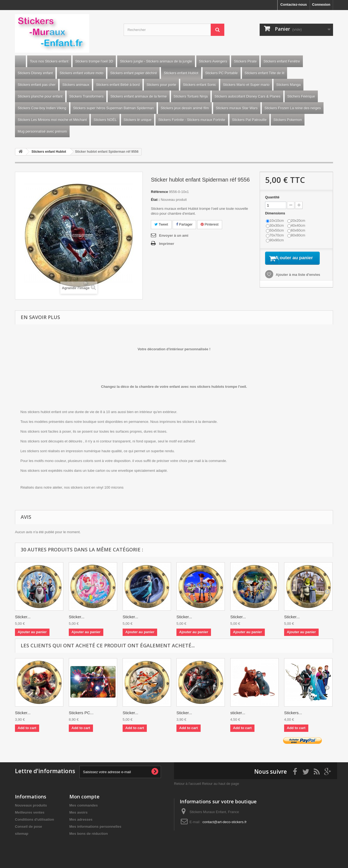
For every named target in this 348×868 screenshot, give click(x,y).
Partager (184, 224)
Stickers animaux (76, 85)
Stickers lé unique (138, 120)
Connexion (321, 4)
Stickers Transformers (86, 96)
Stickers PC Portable (222, 73)
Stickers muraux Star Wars (237, 108)
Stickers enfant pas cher (37, 85)
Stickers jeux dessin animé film (185, 108)
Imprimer (167, 244)
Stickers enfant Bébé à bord (118, 85)
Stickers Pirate (245, 61)
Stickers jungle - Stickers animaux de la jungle (156, 61)
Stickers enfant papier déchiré (133, 73)
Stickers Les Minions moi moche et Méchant (52, 120)
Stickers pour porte (161, 85)
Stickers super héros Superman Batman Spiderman (114, 108)
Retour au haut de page (221, 784)
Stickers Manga (288, 85)
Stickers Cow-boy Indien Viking (42, 108)
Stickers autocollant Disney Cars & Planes (248, 96)
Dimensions (276, 213)
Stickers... (293, 713)
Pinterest (210, 224)
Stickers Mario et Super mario (246, 85)
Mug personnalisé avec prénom (42, 131)
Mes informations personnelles (95, 827)
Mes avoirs (78, 812)
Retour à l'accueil (187, 784)
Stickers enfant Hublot (181, 73)
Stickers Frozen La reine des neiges (293, 108)
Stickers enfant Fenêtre (282, 61)
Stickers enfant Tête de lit (265, 73)
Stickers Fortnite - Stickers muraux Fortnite (192, 120)
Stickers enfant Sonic (200, 85)
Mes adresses (81, 819)
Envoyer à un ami (174, 235)
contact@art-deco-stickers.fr (225, 822)
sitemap (22, 834)
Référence (159, 192)
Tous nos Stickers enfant (49, 61)
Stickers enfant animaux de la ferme (139, 96)
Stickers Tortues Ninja (191, 96)
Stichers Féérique (301, 96)
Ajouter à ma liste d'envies (298, 282)
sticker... (238, 713)
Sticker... (23, 617)
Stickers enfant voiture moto (81, 73)
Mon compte (84, 797)
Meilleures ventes (30, 812)
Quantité (272, 197)
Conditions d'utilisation (35, 819)
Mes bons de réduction (89, 834)
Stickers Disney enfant (35, 73)
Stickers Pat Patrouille (249, 120)
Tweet (161, 224)
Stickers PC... (81, 713)
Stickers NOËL (105, 120)
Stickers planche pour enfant (40, 96)
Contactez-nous (294, 4)
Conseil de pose (29, 827)
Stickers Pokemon (288, 120)
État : (155, 200)
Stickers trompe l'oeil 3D (94, 61)
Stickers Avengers (213, 61)
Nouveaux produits (31, 805)
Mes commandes (84, 805)
